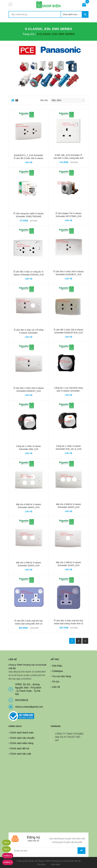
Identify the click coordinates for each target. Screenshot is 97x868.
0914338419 (22, 700)
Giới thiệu (57, 666)
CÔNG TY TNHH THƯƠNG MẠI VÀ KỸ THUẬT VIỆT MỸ (69, 737)
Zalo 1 (7, 842)
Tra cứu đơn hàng (62, 676)
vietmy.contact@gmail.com (29, 707)
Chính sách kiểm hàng (22, 743)
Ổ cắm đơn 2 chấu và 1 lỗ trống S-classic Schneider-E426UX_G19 (29, 333)
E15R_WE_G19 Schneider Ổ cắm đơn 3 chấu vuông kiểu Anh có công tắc (69, 158)
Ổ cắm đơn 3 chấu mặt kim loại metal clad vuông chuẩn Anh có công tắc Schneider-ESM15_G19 (69, 624)
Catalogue (58, 671)
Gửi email (81, 851)
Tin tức (56, 682)
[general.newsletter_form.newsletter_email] (48, 851)
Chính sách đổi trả (20, 748)
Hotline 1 (8, 856)
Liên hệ (56, 687)
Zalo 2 (7, 849)
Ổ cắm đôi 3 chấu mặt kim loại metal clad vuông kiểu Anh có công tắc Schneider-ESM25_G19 (29, 624)
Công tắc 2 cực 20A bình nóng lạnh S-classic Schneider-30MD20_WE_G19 (69, 391)
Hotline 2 (8, 862)
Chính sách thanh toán (22, 733)
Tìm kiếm (41, 864)
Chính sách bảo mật (20, 754)
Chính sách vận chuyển (22, 738)
